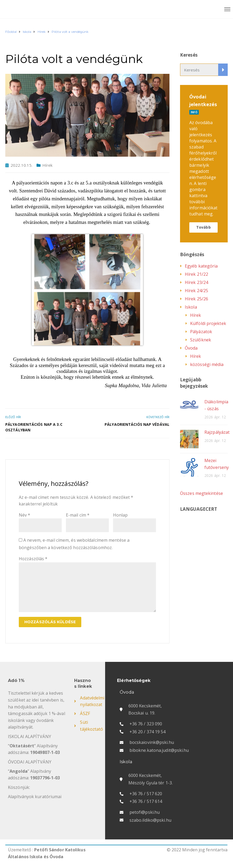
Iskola (191, 307)
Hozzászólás (33, 559)
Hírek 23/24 (196, 282)
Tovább (203, 227)
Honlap (120, 515)
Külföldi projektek (208, 323)
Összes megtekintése (201, 493)
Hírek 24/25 (196, 291)
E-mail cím (78, 515)
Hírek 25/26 (196, 299)
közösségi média (207, 364)
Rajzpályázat (217, 432)
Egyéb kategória (201, 266)
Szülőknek (201, 340)
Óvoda (191, 348)
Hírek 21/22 (196, 274)
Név (25, 515)
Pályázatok (201, 332)
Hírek (47, 165)
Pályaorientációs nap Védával (137, 424)
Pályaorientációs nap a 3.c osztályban (34, 427)
